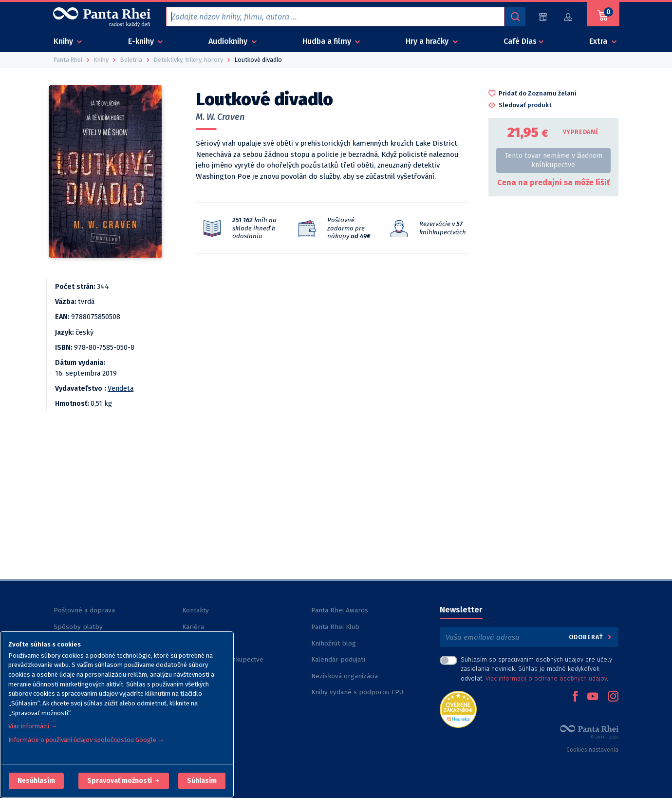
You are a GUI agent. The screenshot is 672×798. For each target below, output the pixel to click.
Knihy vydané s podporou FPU (357, 692)
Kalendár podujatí (338, 659)
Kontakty (196, 610)
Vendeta (121, 389)
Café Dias (520, 41)
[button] (36, 781)
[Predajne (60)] (543, 17)
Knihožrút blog (334, 643)
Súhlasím (202, 781)
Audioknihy (229, 41)
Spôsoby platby (78, 627)
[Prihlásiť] (569, 17)
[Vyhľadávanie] (515, 17)
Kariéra (193, 627)
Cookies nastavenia (592, 750)
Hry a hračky (428, 41)
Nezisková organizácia (345, 676)
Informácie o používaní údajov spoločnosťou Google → (86, 740)
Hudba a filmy (328, 41)
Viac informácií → (33, 726)
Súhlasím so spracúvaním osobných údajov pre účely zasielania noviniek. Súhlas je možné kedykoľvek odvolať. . (536, 669)
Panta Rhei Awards (340, 610)
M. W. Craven (220, 117)
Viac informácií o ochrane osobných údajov (546, 678)
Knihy (64, 41)
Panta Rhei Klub (335, 627)
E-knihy (142, 41)
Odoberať (591, 637)
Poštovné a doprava (84, 610)
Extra (599, 41)
